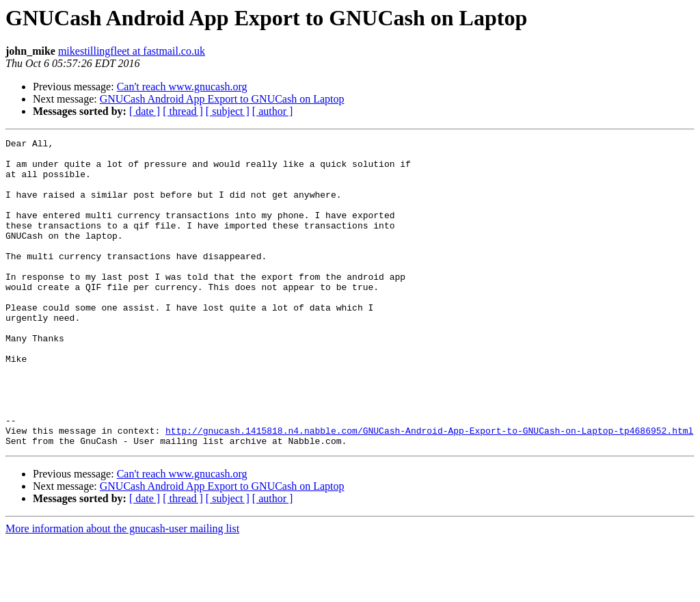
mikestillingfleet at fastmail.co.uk (132, 51)
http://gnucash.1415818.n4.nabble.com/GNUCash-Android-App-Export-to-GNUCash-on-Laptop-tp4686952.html (429, 490)
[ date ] (145, 111)
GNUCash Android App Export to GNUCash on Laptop (222, 99)
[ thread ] (183, 111)
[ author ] (273, 111)
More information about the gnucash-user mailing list (122, 590)
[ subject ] (228, 111)
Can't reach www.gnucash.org (182, 87)
